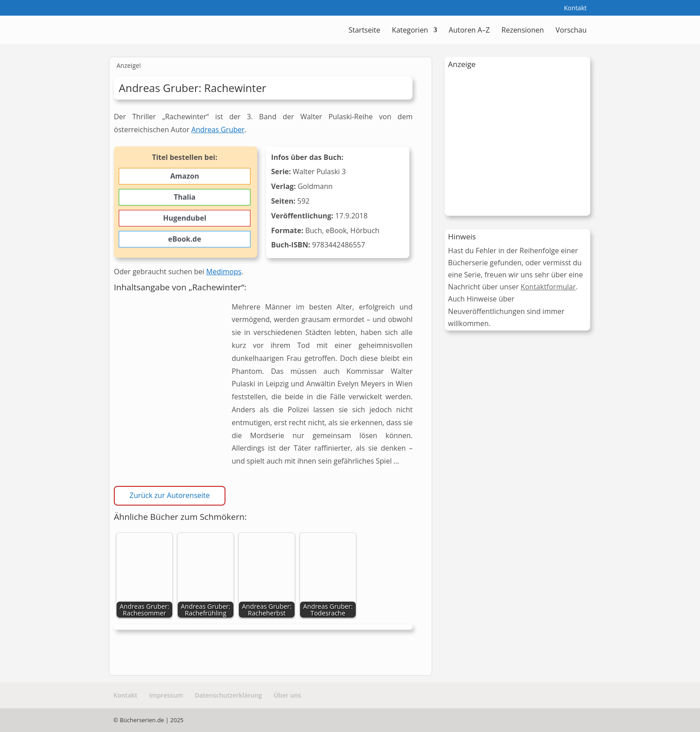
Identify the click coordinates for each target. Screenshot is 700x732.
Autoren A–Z (469, 31)
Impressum (166, 695)
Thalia (185, 197)
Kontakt (575, 8)
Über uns (287, 695)
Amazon (185, 176)
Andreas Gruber (218, 130)
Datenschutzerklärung (228, 695)
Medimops (224, 272)
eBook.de (185, 239)
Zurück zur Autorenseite (169, 495)
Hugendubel (185, 218)
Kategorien (410, 31)
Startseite (365, 31)
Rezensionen (523, 31)
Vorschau (571, 31)
